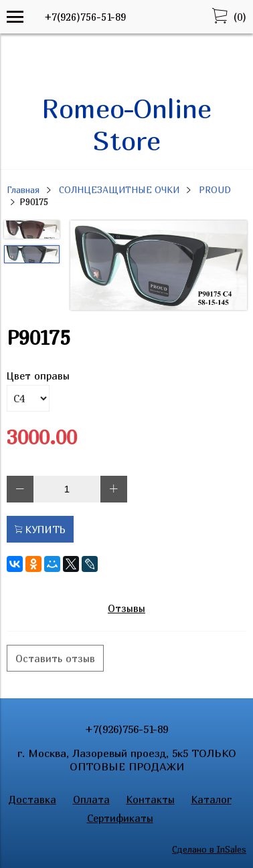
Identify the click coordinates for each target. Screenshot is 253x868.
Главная (23, 190)
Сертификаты (120, 818)
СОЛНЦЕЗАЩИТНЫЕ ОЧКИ (119, 190)
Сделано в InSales (209, 849)
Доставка (32, 799)
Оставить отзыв (55, 658)
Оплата (91, 799)
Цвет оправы (38, 376)
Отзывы (126, 608)
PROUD (215, 190)
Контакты (151, 799)
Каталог (212, 799)
